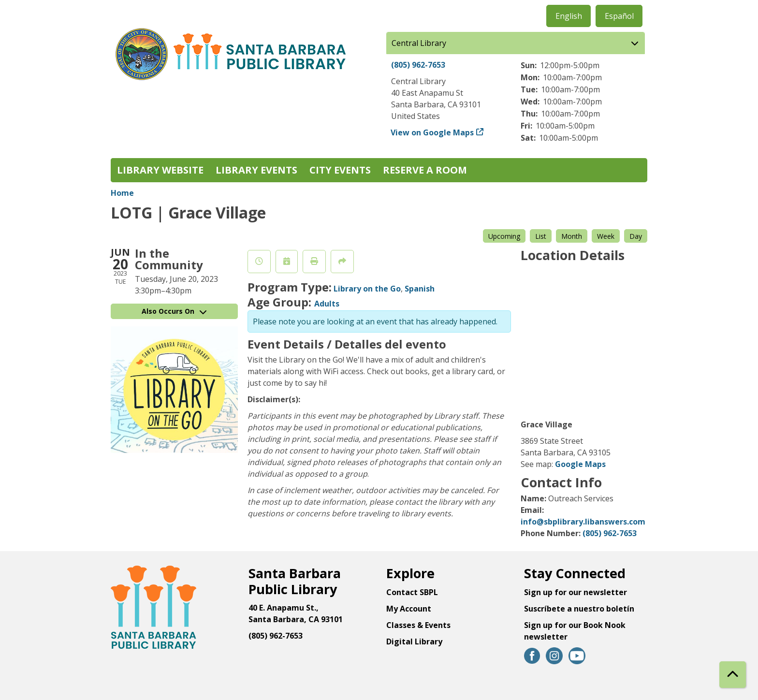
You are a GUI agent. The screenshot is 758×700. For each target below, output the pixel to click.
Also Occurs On (174, 311)
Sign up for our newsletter (576, 592)
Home (122, 193)
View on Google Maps (432, 132)
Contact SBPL (412, 592)
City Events (340, 170)
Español (619, 16)
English (569, 16)
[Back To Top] (733, 675)
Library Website (160, 170)
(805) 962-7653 (418, 65)
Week (606, 236)
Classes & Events (418, 625)
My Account (409, 609)
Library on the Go (367, 289)
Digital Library (414, 642)
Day (636, 236)
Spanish (420, 289)
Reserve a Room (425, 170)
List (541, 236)
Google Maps (580, 464)
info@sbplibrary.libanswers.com (583, 522)
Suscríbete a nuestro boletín (579, 609)
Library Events (256, 170)
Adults (327, 304)
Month (572, 236)
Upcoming (504, 236)
